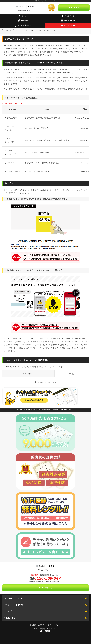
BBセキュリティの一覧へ (46, 382)
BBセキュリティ (29, 30)
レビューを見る (68, 25)
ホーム (23, 16)
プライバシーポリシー (54, 625)
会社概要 (33, 625)
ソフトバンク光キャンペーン (14, 30)
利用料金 (23, 21)
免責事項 (41, 625)
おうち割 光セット (23, 25)
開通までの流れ (68, 21)
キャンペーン (68, 16)
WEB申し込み (74, 8)
